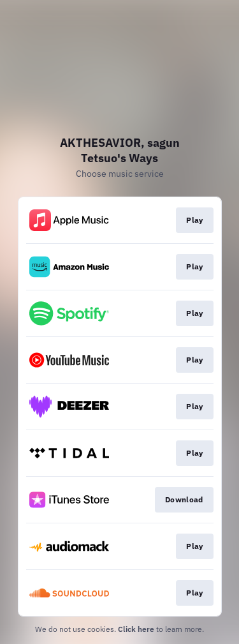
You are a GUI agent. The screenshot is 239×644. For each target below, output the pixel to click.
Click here (136, 629)
